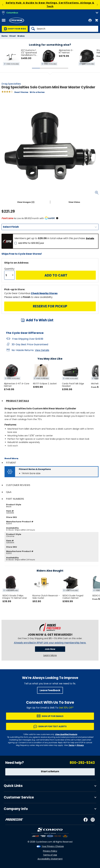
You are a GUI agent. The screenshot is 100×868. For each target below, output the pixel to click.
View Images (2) (26, 202)
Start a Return (50, 771)
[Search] (64, 29)
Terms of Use (50, 855)
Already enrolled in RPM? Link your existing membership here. (50, 643)
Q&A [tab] (9, 492)
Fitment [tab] (11, 463)
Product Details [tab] (17, 401)
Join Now (50, 649)
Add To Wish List (40, 320)
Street (13, 36)
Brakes (21, 36)
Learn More (50, 655)
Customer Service (19, 797)
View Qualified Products (66, 734)
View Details (42, 350)
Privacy (80, 745)
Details (90, 238)
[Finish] (50, 227)
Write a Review (37, 92)
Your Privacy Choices (53, 846)
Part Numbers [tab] (15, 499)
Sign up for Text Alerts (52, 726)
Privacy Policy (50, 851)
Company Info (16, 809)
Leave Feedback (50, 690)
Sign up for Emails (52, 716)
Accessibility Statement (50, 859)
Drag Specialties (11, 84)
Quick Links (13, 786)
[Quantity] (10, 275)
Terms (71, 745)
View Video (74, 202)
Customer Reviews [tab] (18, 485)
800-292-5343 (82, 763)
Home (5, 36)
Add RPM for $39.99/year (31, 243)
